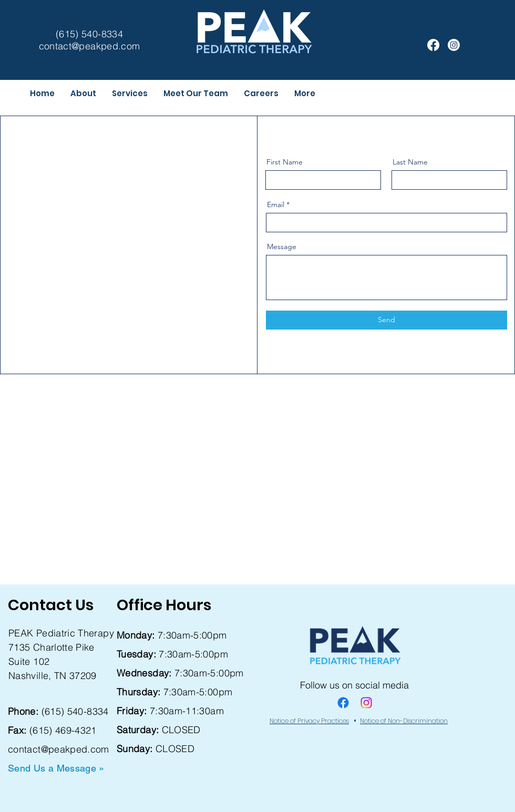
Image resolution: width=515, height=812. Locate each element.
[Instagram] (454, 45)
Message (282, 246)
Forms (22, 787)
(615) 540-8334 (75, 711)
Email (276, 204)
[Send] (387, 320)
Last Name (410, 162)
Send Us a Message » (56, 768)
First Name (285, 162)
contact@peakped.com (59, 749)
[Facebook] (433, 45)
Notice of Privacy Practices (309, 721)
